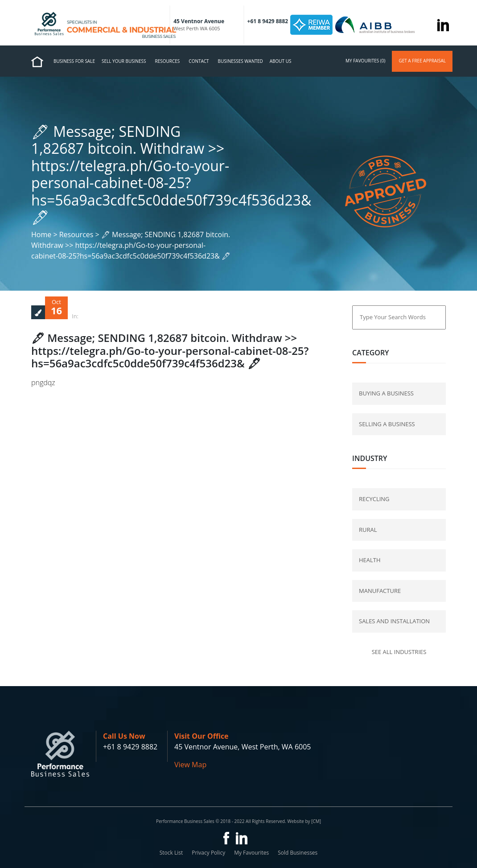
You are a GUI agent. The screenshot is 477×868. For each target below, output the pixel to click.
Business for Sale (74, 61)
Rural (368, 530)
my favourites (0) (365, 61)
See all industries (399, 652)
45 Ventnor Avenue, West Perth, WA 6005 (243, 747)
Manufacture (380, 591)
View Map (190, 765)
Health (370, 560)
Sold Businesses (298, 853)
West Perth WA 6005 (197, 28)
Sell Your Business (124, 61)
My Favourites (251, 853)
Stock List (171, 853)
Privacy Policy (208, 853)
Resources (168, 61)
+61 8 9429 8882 (130, 747)
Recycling (374, 499)
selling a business (387, 424)
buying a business (386, 393)
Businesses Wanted (241, 61)
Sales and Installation (394, 621)
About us (281, 61)
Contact (199, 61)
